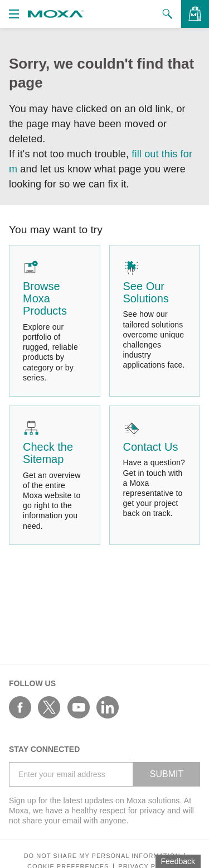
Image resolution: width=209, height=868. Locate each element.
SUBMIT (167, 774)
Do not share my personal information (102, 856)
